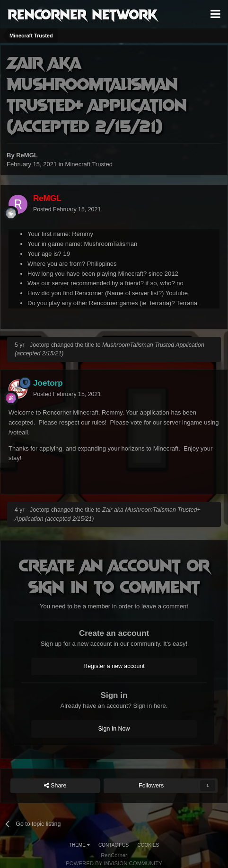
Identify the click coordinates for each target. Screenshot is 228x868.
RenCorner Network (83, 14)
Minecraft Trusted (89, 164)
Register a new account (114, 666)
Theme (79, 845)
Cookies (149, 845)
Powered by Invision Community (114, 863)
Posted (67, 209)
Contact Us (114, 845)
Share (55, 786)
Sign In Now (114, 729)
